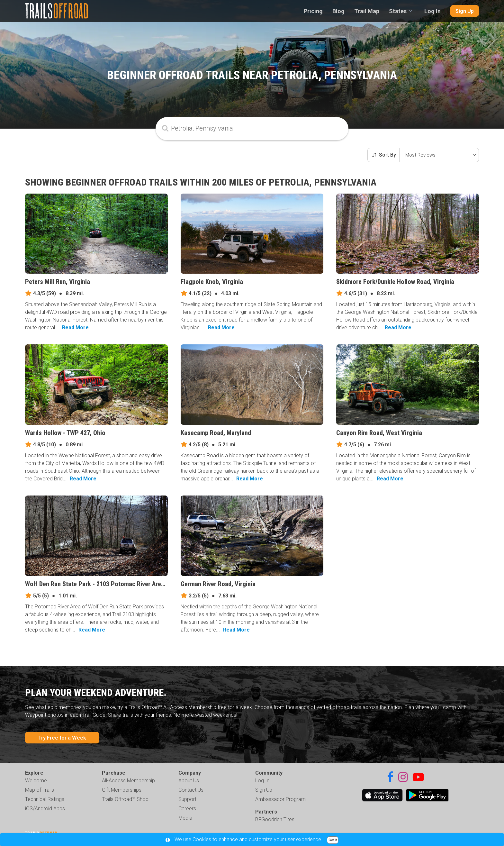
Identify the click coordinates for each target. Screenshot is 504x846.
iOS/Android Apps (45, 809)
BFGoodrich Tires (275, 819)
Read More (75, 327)
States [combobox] (398, 11)
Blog (338, 11)
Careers (187, 809)
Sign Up (465, 11)
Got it (333, 840)
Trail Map (367, 11)
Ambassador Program (280, 799)
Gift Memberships (122, 790)
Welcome (36, 781)
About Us (189, 781)
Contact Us (191, 790)
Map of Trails (40, 790)
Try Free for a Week (62, 738)
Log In (432, 11)
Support (187, 799)
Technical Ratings (45, 799)
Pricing (313, 11)
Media (185, 818)
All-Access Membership (128, 781)
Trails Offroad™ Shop (125, 799)
